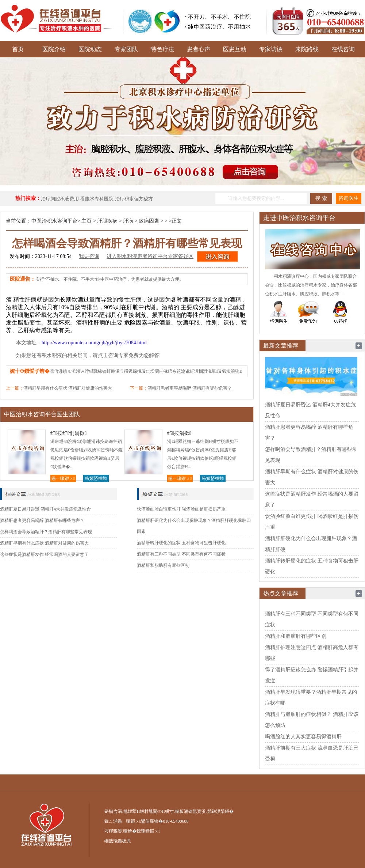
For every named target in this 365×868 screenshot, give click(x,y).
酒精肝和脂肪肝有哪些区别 (163, 565)
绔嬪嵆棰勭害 (96, 479)
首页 (18, 49)
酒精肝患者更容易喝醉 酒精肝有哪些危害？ (190, 388)
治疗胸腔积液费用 (60, 199)
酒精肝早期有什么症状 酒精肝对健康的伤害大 (68, 388)
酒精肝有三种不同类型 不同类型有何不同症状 (181, 554)
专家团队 (126, 49)
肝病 (128, 221)
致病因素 (149, 221)
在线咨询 (343, 49)
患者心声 (199, 49)
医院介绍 (54, 49)
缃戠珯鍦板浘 (118, 841)
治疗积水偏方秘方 (134, 199)
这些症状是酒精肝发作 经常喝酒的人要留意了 (44, 554)
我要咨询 (89, 256)
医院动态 (90, 49)
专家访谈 (271, 49)
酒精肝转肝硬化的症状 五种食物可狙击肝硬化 (181, 543)
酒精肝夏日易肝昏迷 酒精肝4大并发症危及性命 (45, 509)
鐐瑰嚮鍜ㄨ (148, 831)
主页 (87, 221)
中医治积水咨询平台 (54, 221)
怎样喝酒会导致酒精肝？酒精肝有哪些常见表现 (46, 532)
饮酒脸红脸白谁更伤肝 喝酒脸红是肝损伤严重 (181, 509)
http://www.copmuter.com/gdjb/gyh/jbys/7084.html (94, 343)
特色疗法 (162, 49)
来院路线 (307, 49)
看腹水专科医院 (97, 199)
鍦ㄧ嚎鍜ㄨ (63, 478)
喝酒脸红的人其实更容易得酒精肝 (303, 737)
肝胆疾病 (107, 221)
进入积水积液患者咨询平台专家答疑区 (150, 256)
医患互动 (235, 49)
